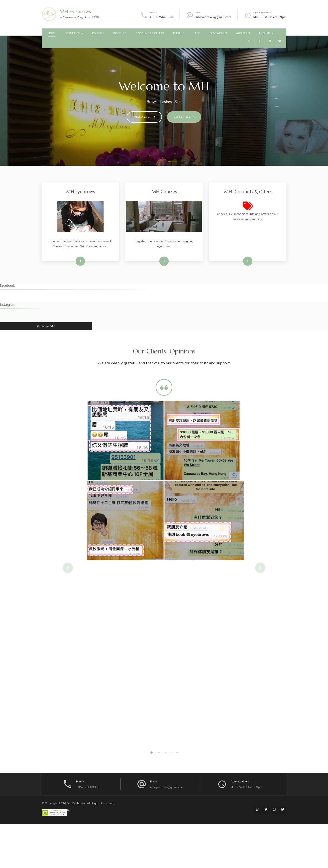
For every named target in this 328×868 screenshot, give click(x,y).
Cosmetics (72, 33)
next (260, 568)
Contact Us (218, 33)
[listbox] (164, 568)
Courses (98, 33)
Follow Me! (46, 326)
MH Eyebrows (75, 12)
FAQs (197, 33)
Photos (179, 33)
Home (52, 33)
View (244, 261)
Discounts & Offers (150, 33)
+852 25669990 (161, 17)
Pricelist (120, 33)
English (265, 33)
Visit (77, 261)
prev (68, 568)
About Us (243, 33)
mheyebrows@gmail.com (213, 17)
